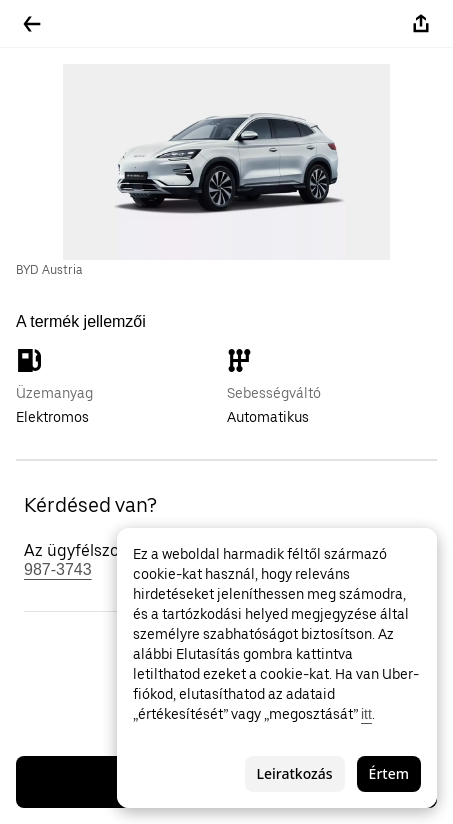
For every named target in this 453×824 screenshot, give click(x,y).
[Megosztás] (421, 24)
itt (366, 714)
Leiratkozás (295, 773)
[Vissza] (32, 24)
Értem (389, 773)
